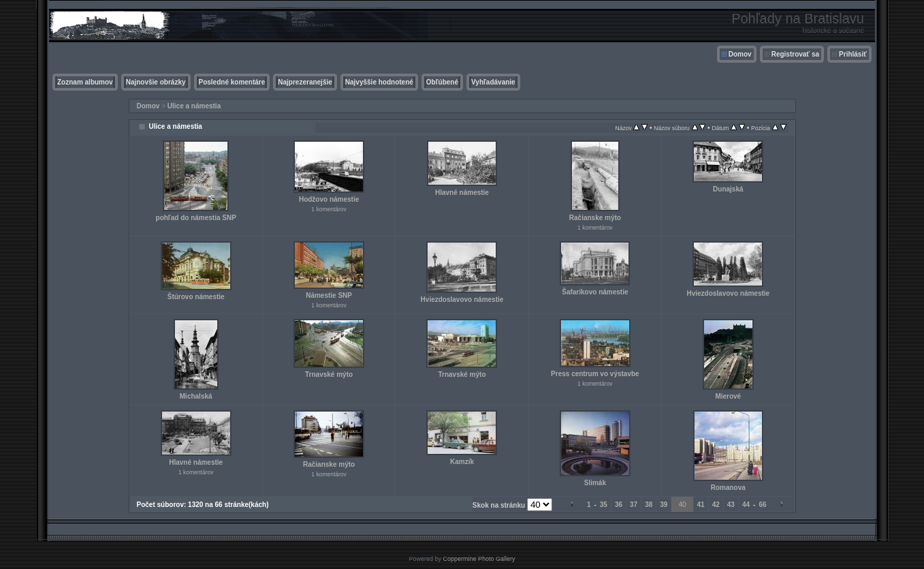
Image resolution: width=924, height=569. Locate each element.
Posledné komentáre (232, 82)
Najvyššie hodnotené (379, 82)
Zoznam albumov (85, 82)
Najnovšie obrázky (156, 82)
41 (701, 505)
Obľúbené (442, 82)
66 (762, 505)
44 (746, 505)
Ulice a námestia (194, 106)
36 (619, 505)
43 (731, 505)
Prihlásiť (853, 54)
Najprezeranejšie (305, 82)
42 (716, 505)
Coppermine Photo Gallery (479, 559)
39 (664, 505)
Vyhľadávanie (493, 82)
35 (604, 505)
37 (634, 505)
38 (649, 505)
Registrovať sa (795, 54)
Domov (740, 54)
